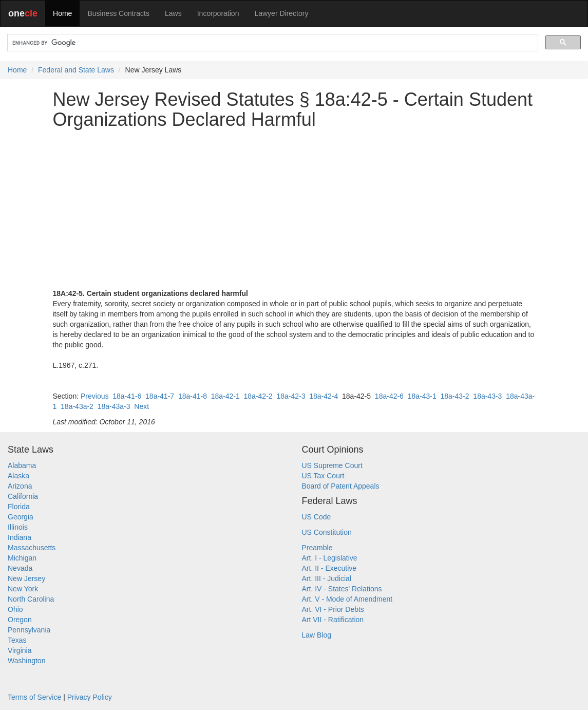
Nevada (20, 568)
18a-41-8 (193, 396)
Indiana (20, 537)
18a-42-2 (258, 396)
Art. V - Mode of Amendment (347, 599)
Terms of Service (34, 697)
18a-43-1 (422, 396)
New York (23, 589)
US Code (317, 517)
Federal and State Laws (76, 70)
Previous (94, 396)
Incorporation (218, 13)
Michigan (22, 558)
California (23, 496)
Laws (173, 13)
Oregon (20, 620)
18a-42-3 (291, 396)
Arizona (20, 486)
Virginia (20, 650)
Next (141, 406)
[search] (272, 43)
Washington (26, 661)
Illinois (18, 527)
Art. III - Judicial (327, 578)
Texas (17, 640)
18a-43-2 (455, 396)
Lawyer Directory (281, 13)
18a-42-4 (324, 396)
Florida (19, 507)
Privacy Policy (90, 697)
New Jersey (26, 578)
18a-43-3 (487, 396)
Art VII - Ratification (333, 620)
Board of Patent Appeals (341, 486)
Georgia (21, 517)
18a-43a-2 (77, 406)
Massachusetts (32, 548)
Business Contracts (118, 13)
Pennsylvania (29, 630)
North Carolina (31, 599)
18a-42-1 (225, 396)
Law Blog (317, 635)
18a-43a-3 (114, 406)
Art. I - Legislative (330, 558)
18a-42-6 (389, 396)
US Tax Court (323, 476)
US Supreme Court (332, 465)
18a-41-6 (127, 396)
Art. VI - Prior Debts (333, 609)
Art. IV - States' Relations (342, 589)
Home (62, 13)
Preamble (317, 548)
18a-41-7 (160, 396)
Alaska (18, 476)
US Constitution (327, 532)
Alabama (22, 465)
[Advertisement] (294, 209)
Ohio (15, 609)
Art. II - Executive (329, 568)
